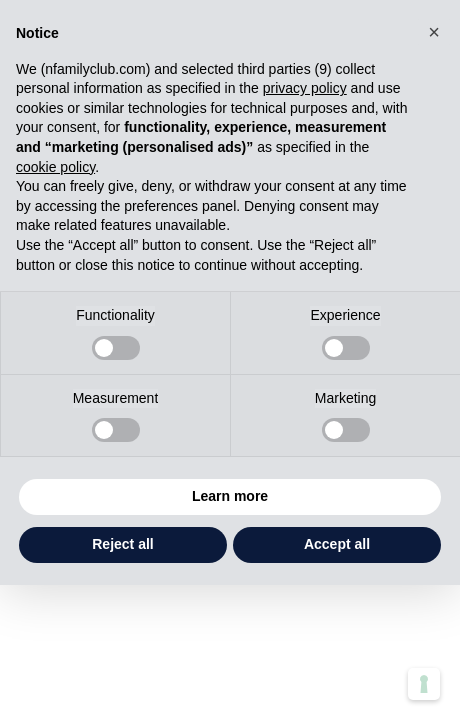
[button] (434, 32)
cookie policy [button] (55, 167)
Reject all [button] (122, 544)
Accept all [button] (337, 544)
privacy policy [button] (305, 88)
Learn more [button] (230, 496)
